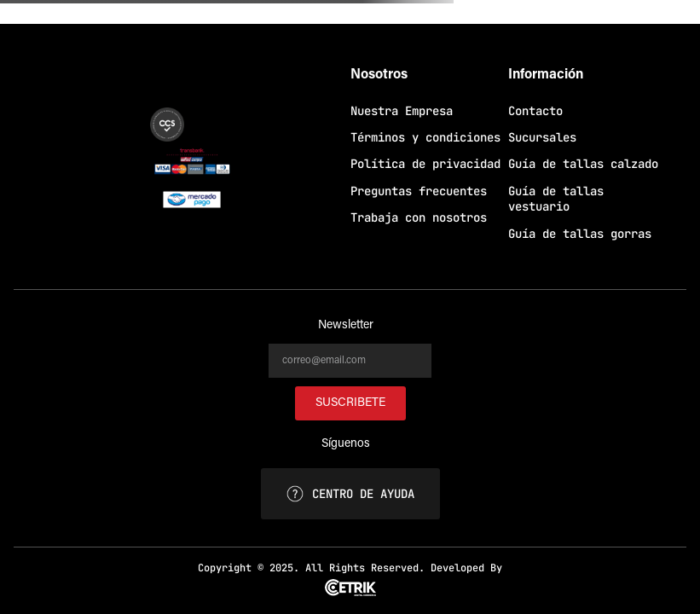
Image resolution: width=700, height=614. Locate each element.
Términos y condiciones (425, 137)
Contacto (535, 111)
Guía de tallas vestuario (556, 199)
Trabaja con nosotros (419, 217)
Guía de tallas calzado (583, 164)
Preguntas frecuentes (419, 191)
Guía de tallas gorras (580, 234)
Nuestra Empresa (402, 111)
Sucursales (542, 137)
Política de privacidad (425, 164)
